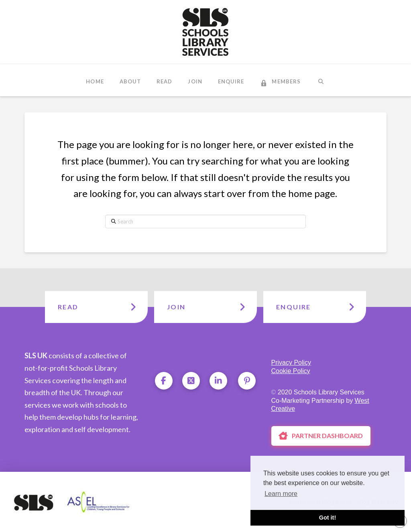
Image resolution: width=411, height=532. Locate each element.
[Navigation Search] (320, 80)
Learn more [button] (281, 494)
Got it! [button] (328, 518)
